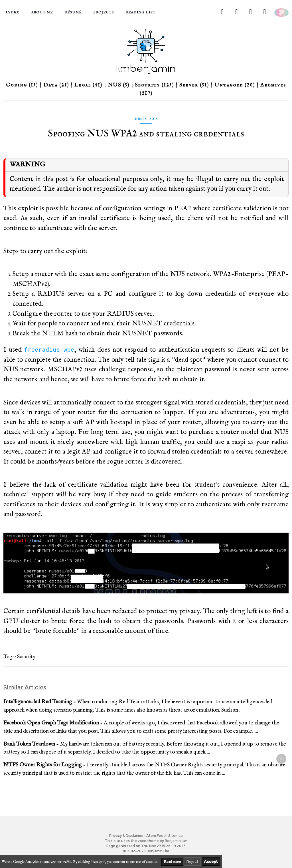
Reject (192, 861)
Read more (172, 862)
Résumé (73, 12)
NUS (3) (119, 85)
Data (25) (56, 85)
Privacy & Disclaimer (126, 836)
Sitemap (176, 836)
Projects (104, 12)
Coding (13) (22, 85)
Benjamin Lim (176, 841)
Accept (211, 861)
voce (142, 841)
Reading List (140, 12)
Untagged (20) (235, 85)
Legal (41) (88, 85)
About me (42, 12)
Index (13, 12)
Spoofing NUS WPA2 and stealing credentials (146, 134)
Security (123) (154, 85)
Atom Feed (156, 836)
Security (26, 657)
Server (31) (194, 85)
